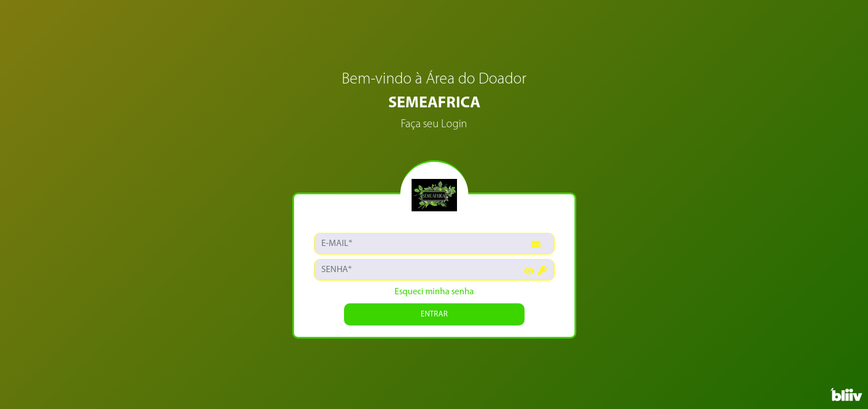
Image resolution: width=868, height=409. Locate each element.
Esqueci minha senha (434, 292)
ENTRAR (434, 314)
